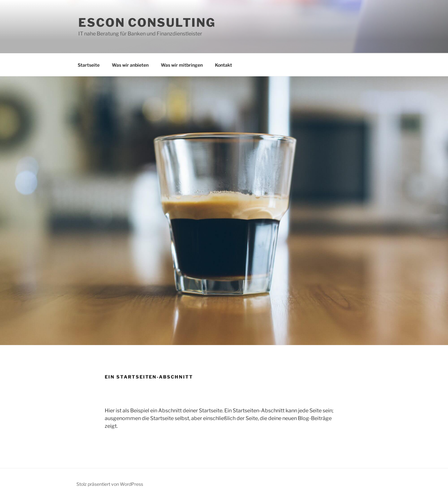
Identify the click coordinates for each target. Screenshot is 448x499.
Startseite (89, 65)
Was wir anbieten (130, 65)
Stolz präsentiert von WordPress (110, 484)
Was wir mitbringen (182, 65)
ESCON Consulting (147, 23)
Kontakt (224, 65)
